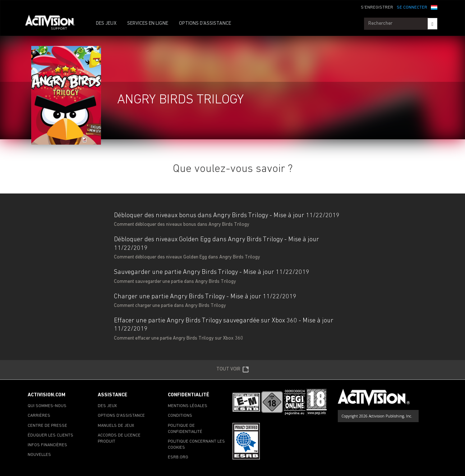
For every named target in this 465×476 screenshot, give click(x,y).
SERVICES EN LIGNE (148, 24)
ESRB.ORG (178, 457)
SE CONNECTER (412, 8)
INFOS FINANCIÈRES (47, 445)
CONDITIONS (180, 416)
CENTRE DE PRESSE (47, 426)
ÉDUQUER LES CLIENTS (50, 435)
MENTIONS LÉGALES (188, 406)
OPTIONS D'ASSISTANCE (205, 24)
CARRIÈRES (39, 416)
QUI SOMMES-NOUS (47, 406)
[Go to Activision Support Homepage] (54, 24)
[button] (434, 7)
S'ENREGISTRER (377, 8)
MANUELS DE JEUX (116, 426)
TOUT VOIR (233, 370)
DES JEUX (106, 24)
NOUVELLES (39, 455)
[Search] (432, 24)
